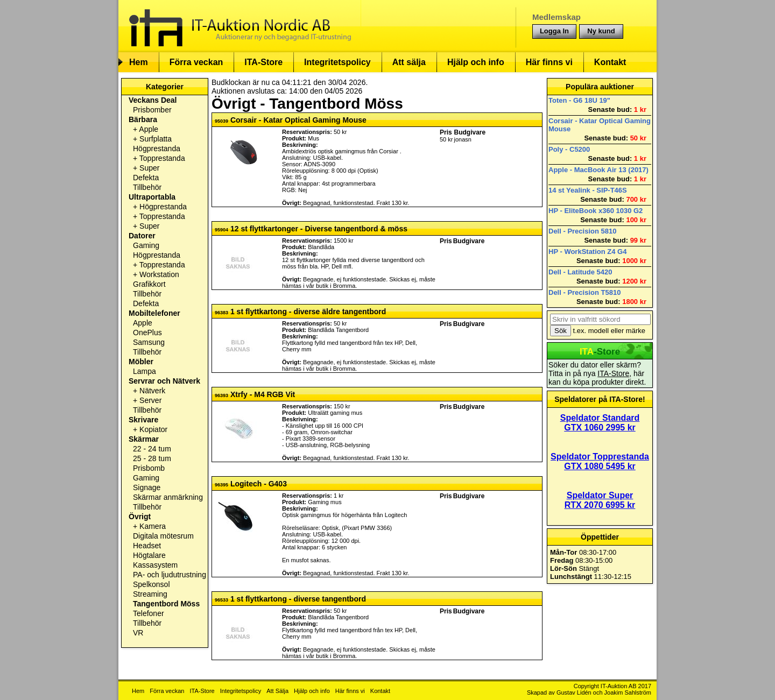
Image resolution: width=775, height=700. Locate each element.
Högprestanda (157, 149)
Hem (139, 62)
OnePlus (147, 333)
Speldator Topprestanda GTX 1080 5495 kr (600, 461)
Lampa (145, 371)
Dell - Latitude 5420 (580, 272)
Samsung (149, 342)
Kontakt (610, 62)
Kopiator (153, 429)
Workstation (159, 274)
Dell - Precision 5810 (582, 231)
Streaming (150, 594)
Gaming (146, 245)
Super (149, 168)
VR (138, 633)
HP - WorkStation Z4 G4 (587, 252)
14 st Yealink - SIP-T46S (588, 190)
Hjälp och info (476, 62)
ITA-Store (263, 62)
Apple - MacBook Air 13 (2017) (598, 170)
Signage (147, 487)
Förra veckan (196, 62)
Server (150, 400)
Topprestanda (162, 158)
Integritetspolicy (337, 62)
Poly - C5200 (569, 149)
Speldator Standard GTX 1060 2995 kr (600, 423)
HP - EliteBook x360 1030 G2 (596, 211)
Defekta (146, 178)
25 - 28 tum (152, 458)
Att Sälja (277, 691)
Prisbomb (149, 468)
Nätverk (152, 391)
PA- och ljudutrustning (170, 575)
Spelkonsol (152, 584)
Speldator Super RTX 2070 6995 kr (600, 500)
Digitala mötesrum (163, 536)
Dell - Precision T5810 (584, 292)
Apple (149, 129)
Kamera (153, 526)
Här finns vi (549, 62)
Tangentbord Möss (166, 604)
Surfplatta (156, 139)
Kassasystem (155, 565)
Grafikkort (149, 284)
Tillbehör (147, 187)
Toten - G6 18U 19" (579, 100)
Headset (147, 546)
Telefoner (149, 613)
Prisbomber (152, 110)
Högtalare (149, 555)
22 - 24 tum (152, 449)
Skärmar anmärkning (168, 497)
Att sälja (409, 62)
